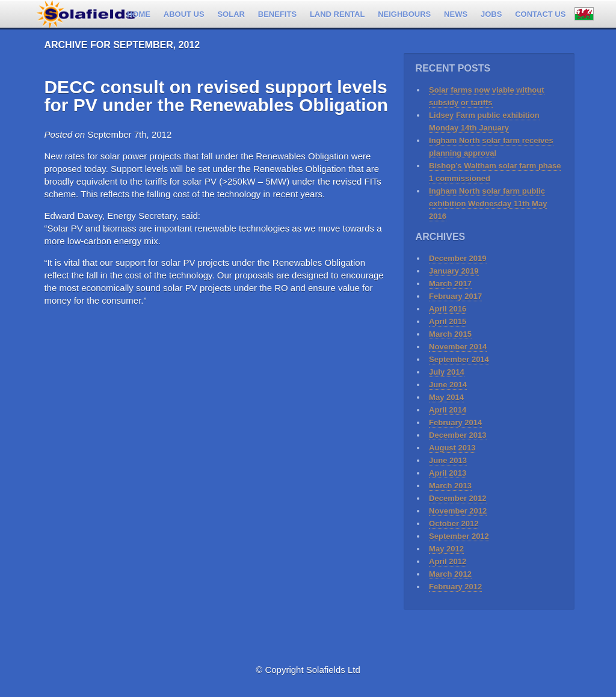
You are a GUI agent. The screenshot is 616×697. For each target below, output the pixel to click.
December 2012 (457, 498)
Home (139, 14)
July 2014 (447, 372)
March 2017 (450, 284)
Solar (231, 14)
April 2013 (448, 473)
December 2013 (457, 435)
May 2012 (446, 549)
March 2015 (450, 334)
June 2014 (448, 385)
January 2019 (454, 271)
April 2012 (448, 561)
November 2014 (458, 347)
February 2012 (455, 587)
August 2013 (452, 448)
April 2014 (448, 410)
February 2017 (455, 296)
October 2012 (454, 524)
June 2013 (448, 460)
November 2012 (458, 511)
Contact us (540, 14)
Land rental (337, 14)
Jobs (491, 14)
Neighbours (404, 14)
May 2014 (446, 397)
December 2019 (457, 258)
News (456, 14)
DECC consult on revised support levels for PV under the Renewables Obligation (216, 96)
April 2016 (448, 309)
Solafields (86, 11)
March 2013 (450, 486)
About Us (184, 14)
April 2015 (448, 321)
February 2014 (455, 422)
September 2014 (459, 359)
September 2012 (459, 536)
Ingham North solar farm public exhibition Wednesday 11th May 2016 (488, 204)
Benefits (277, 14)
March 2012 (450, 574)
